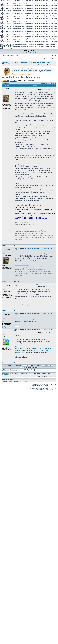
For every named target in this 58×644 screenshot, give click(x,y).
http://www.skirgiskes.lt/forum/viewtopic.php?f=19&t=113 (34, 348)
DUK (54, 56)
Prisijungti (6, 56)
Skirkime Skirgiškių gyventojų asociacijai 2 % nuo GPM (21, 77)
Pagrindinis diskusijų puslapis (11, 62)
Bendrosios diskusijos (27, 62)
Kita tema (53, 83)
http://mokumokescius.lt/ (34, 305)
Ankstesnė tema (45, 83)
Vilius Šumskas (27, 393)
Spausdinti (6, 83)
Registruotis (14, 56)
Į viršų (4, 246)
